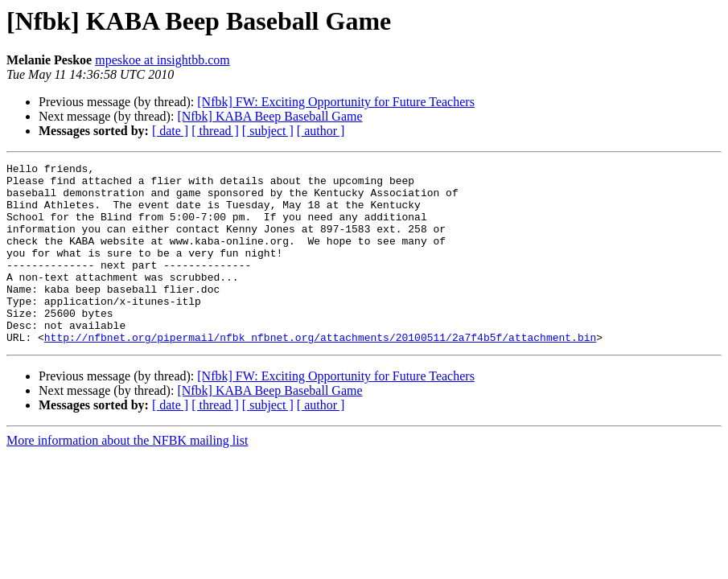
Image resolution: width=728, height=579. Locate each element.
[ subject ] (268, 131)
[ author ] (321, 131)
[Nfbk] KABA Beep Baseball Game (269, 116)
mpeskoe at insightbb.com (162, 60)
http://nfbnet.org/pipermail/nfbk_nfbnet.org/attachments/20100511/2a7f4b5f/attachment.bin (320, 373)
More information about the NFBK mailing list (127, 476)
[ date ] (170, 131)
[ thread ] (215, 131)
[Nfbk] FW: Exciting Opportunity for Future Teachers (336, 102)
